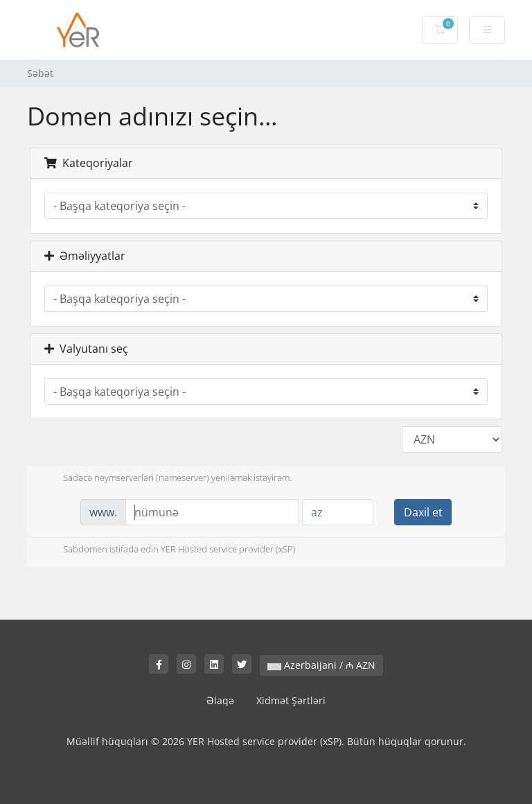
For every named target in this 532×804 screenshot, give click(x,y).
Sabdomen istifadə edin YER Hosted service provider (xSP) (168, 550)
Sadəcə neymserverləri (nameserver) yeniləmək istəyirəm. (166, 479)
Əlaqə (220, 700)
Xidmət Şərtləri (291, 700)
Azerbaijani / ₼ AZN (321, 665)
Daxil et (423, 512)
